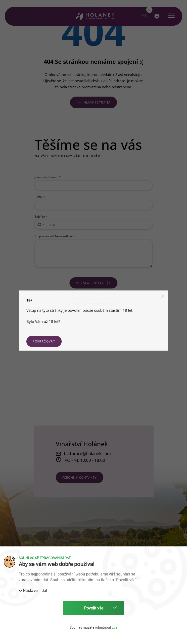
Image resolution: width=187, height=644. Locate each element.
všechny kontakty (79, 477)
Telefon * (41, 216)
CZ (39, 224)
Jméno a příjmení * (48, 177)
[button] (156, 16)
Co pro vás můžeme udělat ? (54, 236)
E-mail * (40, 197)
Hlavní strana (93, 102)
